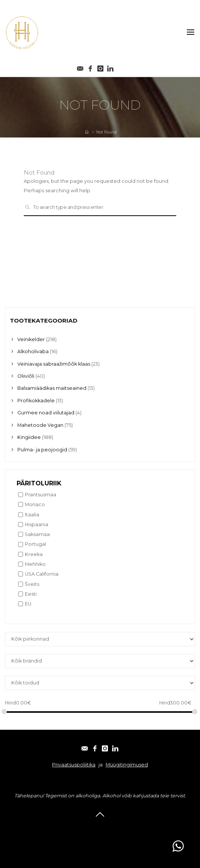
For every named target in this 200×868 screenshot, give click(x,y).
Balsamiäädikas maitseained (52, 388)
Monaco (35, 504)
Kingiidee (29, 437)
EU (28, 604)
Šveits (32, 584)
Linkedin (141, 827)
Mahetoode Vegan (40, 425)
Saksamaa (37, 534)
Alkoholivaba (33, 351)
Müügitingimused (127, 765)
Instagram (112, 827)
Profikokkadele (36, 401)
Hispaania (37, 524)
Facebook (83, 827)
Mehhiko (35, 564)
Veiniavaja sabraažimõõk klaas (54, 364)
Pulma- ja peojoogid (42, 450)
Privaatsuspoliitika (74, 765)
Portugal (35, 544)
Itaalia (32, 515)
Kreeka (34, 554)
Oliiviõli (26, 376)
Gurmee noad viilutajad (46, 413)
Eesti (31, 594)
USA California (42, 574)
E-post (57, 827)
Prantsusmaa (41, 495)
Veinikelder (31, 339)
